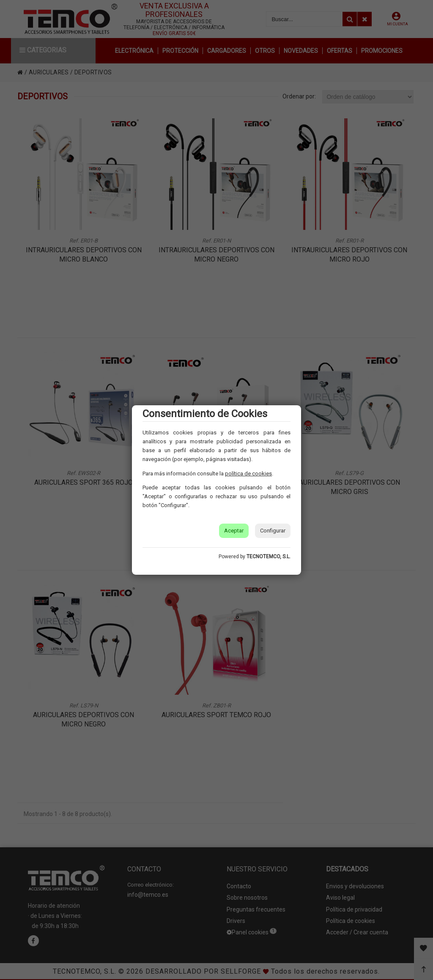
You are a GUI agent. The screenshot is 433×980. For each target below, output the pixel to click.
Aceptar (234, 531)
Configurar (273, 531)
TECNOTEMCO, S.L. (269, 557)
